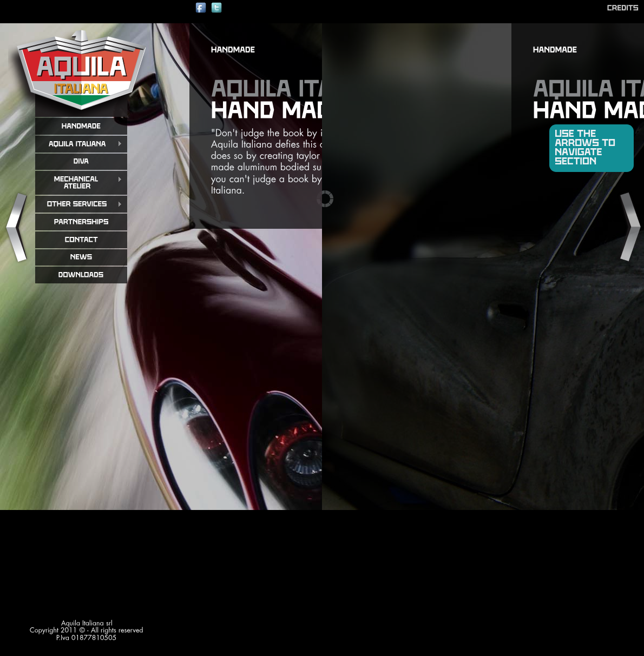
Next (628, 228)
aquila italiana (81, 70)
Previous (16, 228)
